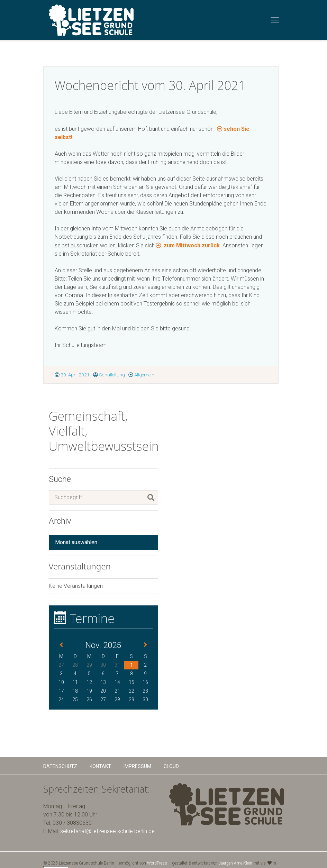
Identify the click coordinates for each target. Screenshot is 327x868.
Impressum (137, 766)
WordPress (157, 863)
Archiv (60, 521)
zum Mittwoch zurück (191, 245)
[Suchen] (151, 497)
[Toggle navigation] (275, 20)
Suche (60, 479)
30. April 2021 (72, 375)
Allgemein (141, 375)
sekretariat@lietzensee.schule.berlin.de (107, 831)
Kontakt (100, 766)
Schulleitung (109, 375)
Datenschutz (60, 766)
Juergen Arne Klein (235, 863)
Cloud (171, 766)
